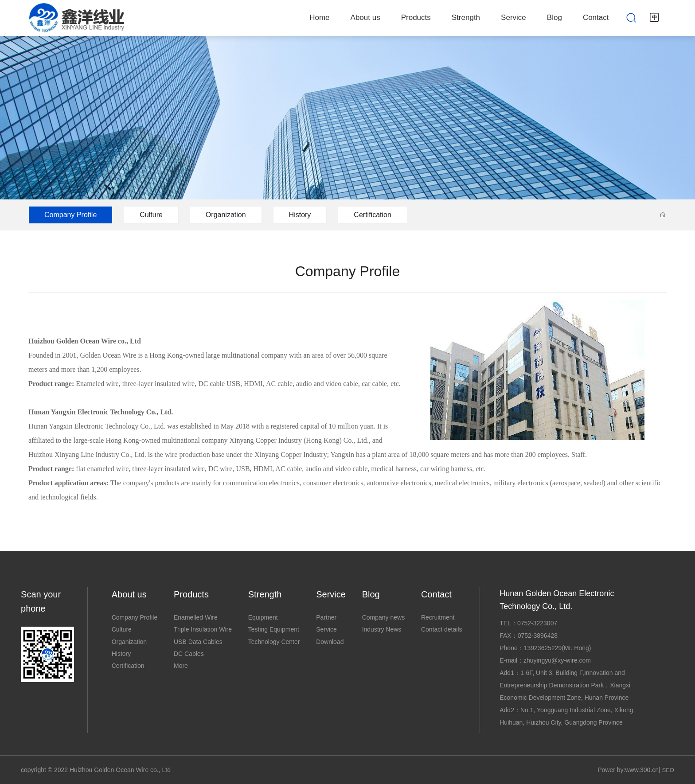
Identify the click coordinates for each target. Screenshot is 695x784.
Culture (151, 215)
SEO (668, 770)
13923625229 (543, 648)
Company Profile (70, 215)
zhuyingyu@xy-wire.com (557, 660)
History (300, 215)
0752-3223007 (537, 623)
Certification (372, 215)
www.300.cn (642, 770)
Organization (226, 215)
